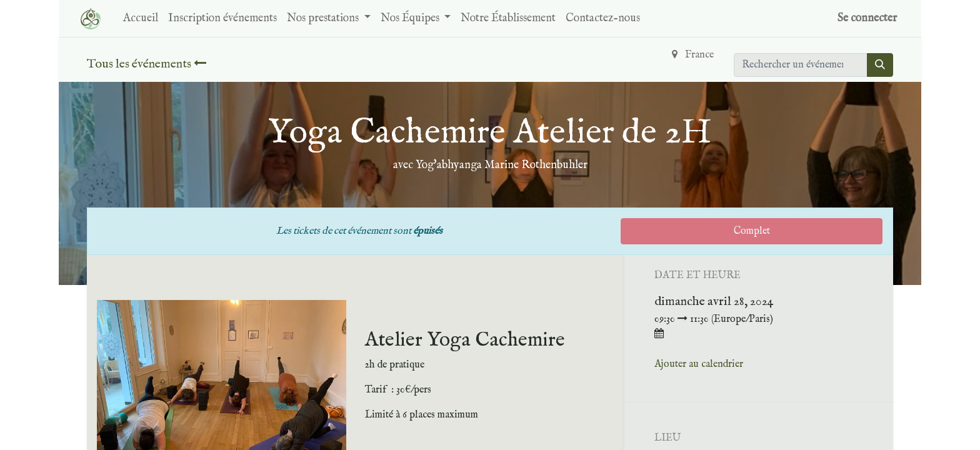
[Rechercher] (880, 65)
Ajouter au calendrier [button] (699, 364)
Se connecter (867, 18)
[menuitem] (141, 18)
